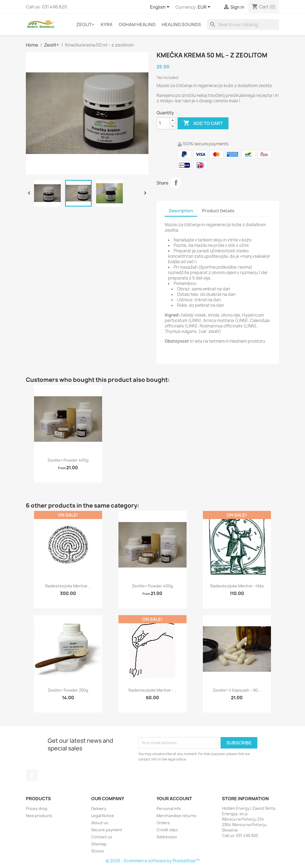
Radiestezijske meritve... (68, 586)
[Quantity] (163, 123)
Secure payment (107, 830)
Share (176, 183)
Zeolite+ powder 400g (68, 460)
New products (39, 816)
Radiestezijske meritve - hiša (237, 586)
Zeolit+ (85, 24)
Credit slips (167, 830)
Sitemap (99, 844)
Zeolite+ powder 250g (68, 690)
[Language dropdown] (161, 7)
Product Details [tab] (218, 211)
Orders (163, 823)
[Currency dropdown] (205, 7)
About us (100, 823)
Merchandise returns (176, 816)
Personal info (169, 809)
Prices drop (37, 809)
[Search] (243, 24)
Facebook (32, 775)
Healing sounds (181, 24)
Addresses (167, 837)
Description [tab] (181, 211)
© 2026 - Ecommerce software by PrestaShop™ (153, 861)
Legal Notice (103, 816)
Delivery (99, 809)
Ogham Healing (137, 24)
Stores (98, 851)
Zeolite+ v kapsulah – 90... (237, 690)
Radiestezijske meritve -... (152, 690)
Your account (174, 799)
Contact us (102, 837)
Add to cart (203, 123)
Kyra (107, 24)
